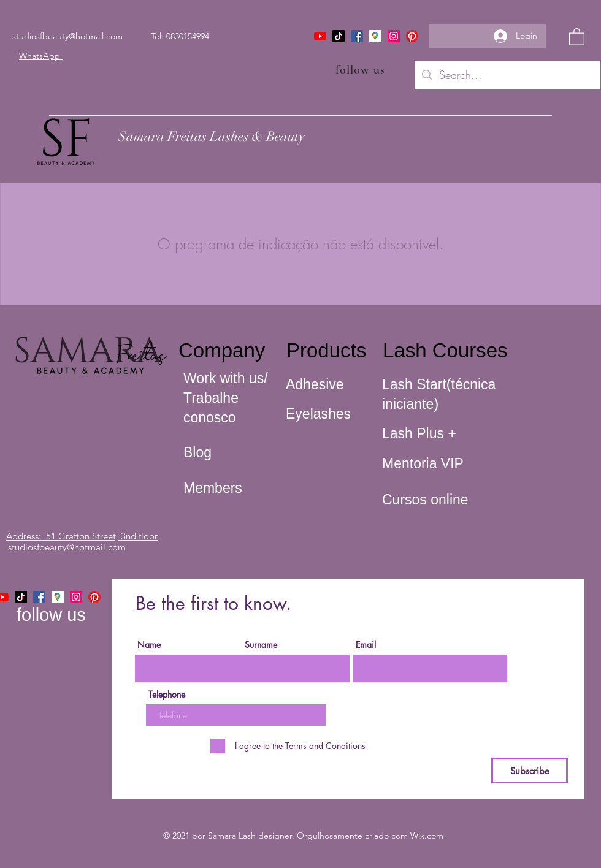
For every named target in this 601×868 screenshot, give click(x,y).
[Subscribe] (530, 771)
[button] (577, 36)
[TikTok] (339, 36)
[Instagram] (394, 36)
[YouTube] (320, 36)
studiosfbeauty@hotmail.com (67, 36)
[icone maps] (375, 36)
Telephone (167, 695)
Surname (261, 645)
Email (366, 645)
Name (149, 645)
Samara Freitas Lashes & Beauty (212, 136)
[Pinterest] (412, 36)
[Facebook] (357, 36)
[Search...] (507, 75)
